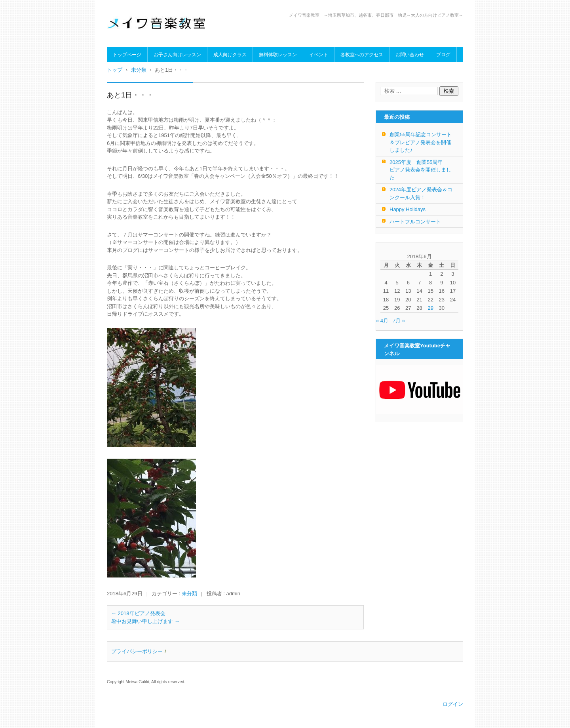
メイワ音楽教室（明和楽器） (153, 40)
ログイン (453, 704)
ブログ (443, 55)
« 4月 (382, 321)
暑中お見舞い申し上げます (145, 621)
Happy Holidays (408, 209)
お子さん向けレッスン (177, 55)
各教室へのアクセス (362, 55)
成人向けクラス (230, 55)
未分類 (189, 594)
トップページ (127, 55)
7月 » (399, 321)
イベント (319, 55)
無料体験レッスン (278, 55)
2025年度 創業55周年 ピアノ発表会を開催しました (420, 170)
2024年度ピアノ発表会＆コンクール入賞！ (421, 193)
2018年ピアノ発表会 (138, 613)
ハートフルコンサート (415, 222)
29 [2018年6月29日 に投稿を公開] (430, 308)
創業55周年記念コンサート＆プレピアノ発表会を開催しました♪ (421, 142)
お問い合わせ (410, 55)
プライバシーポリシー (137, 651)
